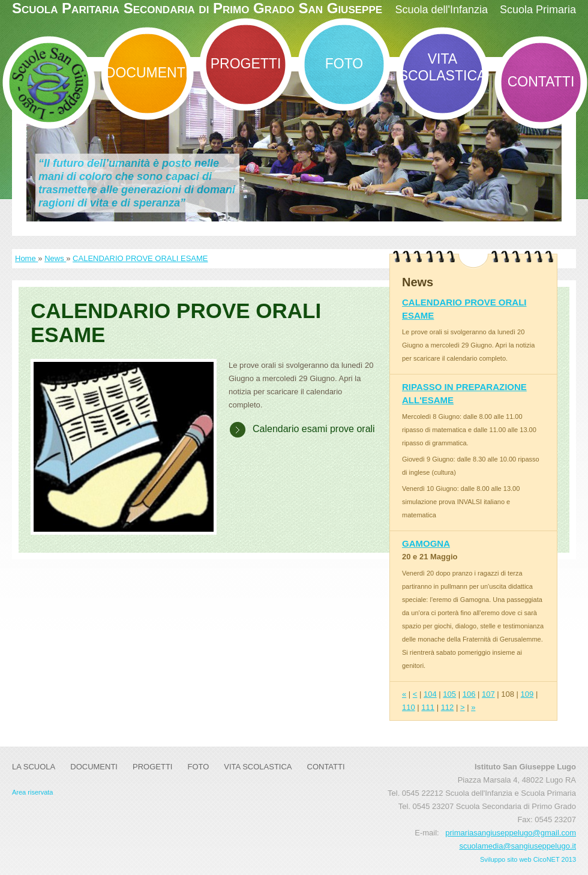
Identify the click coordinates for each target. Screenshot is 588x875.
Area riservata (32, 792)
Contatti (541, 82)
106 (469, 694)
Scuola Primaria (538, 10)
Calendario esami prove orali (314, 429)
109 (527, 694)
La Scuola (34, 767)
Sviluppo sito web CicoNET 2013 (528, 859)
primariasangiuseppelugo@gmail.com (511, 833)
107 (488, 694)
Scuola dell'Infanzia (441, 10)
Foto (344, 64)
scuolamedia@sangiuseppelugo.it (517, 846)
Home (26, 258)
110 (409, 707)
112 (448, 707)
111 (428, 707)
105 (449, 694)
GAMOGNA (426, 543)
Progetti (246, 64)
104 (430, 694)
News (55, 258)
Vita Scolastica (443, 67)
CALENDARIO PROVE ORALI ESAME (140, 258)
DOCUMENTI (147, 73)
